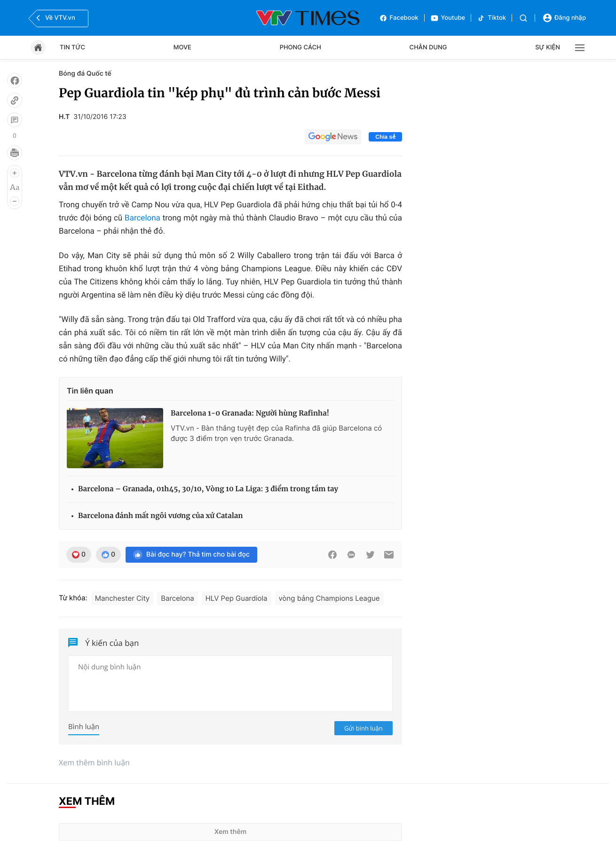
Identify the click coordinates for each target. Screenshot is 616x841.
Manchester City (122, 598)
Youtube (448, 18)
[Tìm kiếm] (523, 18)
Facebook (399, 18)
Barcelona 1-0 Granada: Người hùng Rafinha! (250, 413)
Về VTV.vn (55, 18)
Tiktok (491, 18)
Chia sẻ (385, 137)
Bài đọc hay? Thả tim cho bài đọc (191, 555)
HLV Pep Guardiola (237, 598)
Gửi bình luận (363, 728)
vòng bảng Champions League (329, 598)
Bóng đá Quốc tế (85, 74)
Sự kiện (548, 47)
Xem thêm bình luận (94, 762)
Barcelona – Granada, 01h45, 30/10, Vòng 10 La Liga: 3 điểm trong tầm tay (208, 489)
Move (182, 47)
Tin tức (72, 47)
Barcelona (142, 218)
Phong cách (300, 47)
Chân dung (428, 47)
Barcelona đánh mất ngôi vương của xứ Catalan (161, 516)
